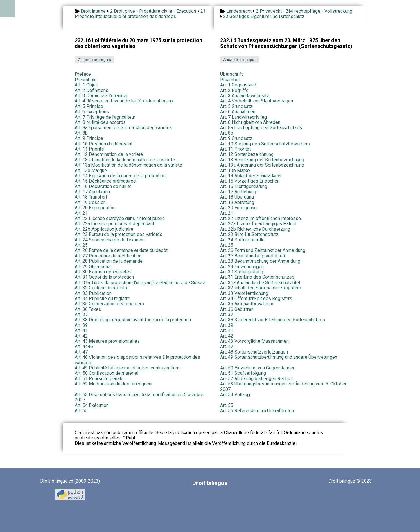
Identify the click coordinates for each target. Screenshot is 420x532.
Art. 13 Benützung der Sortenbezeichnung (262, 160)
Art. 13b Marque (91, 171)
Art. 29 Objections (93, 267)
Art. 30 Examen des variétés (103, 272)
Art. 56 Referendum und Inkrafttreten (257, 411)
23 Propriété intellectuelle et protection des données (140, 14)
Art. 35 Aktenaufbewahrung (247, 304)
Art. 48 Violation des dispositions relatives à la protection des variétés (137, 360)
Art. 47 (227, 346)
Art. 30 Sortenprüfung (242, 272)
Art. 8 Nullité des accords (100, 122)
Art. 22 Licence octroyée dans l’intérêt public (120, 218)
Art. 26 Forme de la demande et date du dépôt (121, 250)
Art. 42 (81, 336)
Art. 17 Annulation (92, 192)
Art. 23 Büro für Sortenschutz (249, 234)
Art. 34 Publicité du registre (102, 299)
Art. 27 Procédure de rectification (108, 256)
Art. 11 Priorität (235, 149)
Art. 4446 (84, 346)
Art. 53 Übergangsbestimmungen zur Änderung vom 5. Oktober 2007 (283, 386)
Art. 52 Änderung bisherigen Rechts (256, 379)
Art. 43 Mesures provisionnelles (107, 341)
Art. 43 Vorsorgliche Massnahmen (254, 341)
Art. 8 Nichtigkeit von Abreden (250, 122)
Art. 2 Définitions (91, 90)
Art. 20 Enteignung (238, 208)
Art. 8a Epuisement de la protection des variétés (123, 128)
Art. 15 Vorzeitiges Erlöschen (250, 181)
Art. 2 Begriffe (234, 90)
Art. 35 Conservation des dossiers (109, 304)
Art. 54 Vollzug (235, 395)
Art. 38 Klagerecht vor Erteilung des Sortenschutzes (273, 320)
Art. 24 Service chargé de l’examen (110, 240)
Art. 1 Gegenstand (238, 85)
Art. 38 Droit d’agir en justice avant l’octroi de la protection (133, 320)
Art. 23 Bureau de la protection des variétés (119, 234)
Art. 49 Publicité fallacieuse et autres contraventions (128, 368)
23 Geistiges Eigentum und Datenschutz (264, 16)
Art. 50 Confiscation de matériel (106, 373)
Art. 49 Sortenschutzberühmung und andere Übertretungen (279, 357)
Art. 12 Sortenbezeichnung (247, 154)
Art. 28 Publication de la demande (109, 261)
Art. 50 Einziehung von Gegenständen (258, 368)
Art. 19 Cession (90, 202)
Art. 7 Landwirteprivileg (244, 117)
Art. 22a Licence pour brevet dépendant (114, 224)
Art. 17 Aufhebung (238, 192)
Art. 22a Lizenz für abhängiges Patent (258, 224)
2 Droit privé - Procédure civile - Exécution (153, 11)
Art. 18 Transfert (91, 197)
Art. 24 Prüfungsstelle (242, 240)
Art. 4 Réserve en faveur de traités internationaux (124, 101)
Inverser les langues (94, 60)
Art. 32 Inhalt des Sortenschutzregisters (261, 288)
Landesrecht (239, 11)
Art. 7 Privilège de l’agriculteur (105, 117)
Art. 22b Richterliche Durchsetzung (255, 229)
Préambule (86, 80)
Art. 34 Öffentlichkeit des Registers (256, 299)
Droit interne (93, 11)
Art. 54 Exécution (92, 405)
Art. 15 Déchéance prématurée (105, 181)
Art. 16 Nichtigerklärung (244, 186)
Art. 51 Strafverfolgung (243, 373)
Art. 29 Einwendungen (242, 267)
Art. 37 (81, 314)
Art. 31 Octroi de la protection (104, 277)
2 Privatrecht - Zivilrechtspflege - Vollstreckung (304, 11)
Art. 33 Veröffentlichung (244, 293)
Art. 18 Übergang (237, 197)
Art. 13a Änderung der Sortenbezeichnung (262, 165)
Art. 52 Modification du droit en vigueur (114, 384)
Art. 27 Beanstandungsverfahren (253, 256)
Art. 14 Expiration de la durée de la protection (120, 176)
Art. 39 (81, 325)
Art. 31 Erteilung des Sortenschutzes (257, 277)
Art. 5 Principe (89, 106)
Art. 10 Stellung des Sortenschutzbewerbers (265, 144)
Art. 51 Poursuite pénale (99, 379)
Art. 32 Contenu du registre (102, 288)
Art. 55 (227, 405)
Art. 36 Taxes (88, 309)
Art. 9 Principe (89, 138)
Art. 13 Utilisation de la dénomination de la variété (125, 160)
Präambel (230, 80)
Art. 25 (81, 245)
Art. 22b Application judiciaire (104, 229)
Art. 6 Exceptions (92, 112)
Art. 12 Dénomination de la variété (109, 154)
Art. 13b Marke (235, 171)
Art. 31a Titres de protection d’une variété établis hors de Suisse (140, 283)
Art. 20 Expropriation (95, 208)
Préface (83, 74)
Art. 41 (81, 330)
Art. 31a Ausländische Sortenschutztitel (260, 283)
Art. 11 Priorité (89, 149)
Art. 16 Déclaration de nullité (103, 186)
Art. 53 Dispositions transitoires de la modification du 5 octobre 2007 (139, 397)
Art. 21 (81, 213)
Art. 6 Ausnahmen (238, 112)
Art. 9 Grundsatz (236, 138)
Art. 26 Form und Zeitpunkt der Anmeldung (263, 250)
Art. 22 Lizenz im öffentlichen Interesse (261, 218)
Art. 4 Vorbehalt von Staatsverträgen (257, 101)
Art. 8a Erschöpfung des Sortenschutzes (261, 128)
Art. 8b (81, 133)
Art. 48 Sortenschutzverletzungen (254, 352)
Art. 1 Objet (86, 85)
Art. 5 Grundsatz (236, 106)
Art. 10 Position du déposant (104, 144)
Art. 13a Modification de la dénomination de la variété (128, 165)
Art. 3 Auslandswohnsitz (245, 96)
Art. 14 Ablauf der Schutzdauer (251, 176)
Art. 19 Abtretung (237, 202)
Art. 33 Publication (93, 293)
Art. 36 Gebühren (237, 309)
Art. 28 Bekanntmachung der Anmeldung (260, 261)
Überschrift (231, 74)
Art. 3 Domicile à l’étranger (101, 96)
